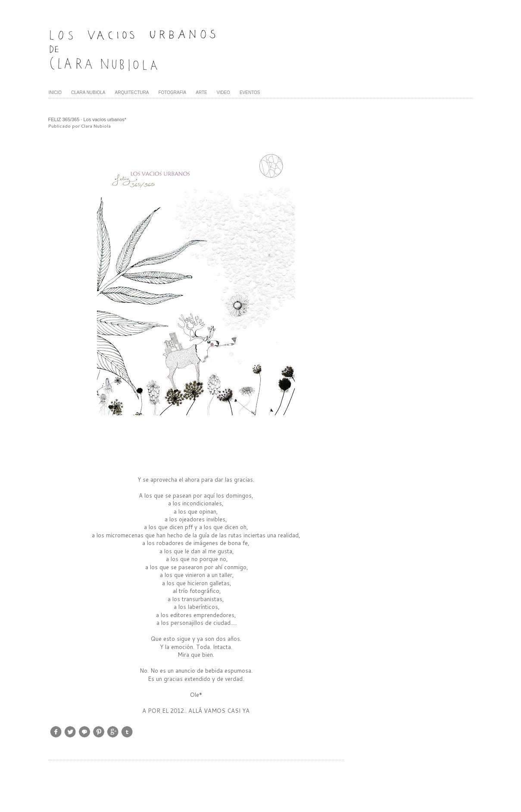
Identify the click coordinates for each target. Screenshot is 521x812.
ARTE (201, 92)
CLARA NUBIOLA (88, 92)
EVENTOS (250, 92)
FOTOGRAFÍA (172, 92)
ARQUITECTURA (132, 92)
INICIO (55, 92)
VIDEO (223, 92)
